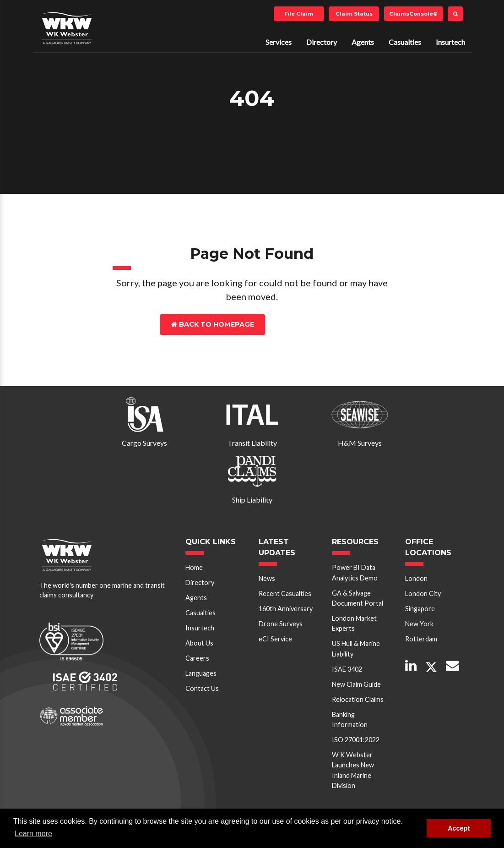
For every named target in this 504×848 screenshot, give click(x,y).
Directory (322, 42)
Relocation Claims (358, 699)
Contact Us (305, 324)
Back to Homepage (213, 324)
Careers (197, 658)
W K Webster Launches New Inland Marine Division (353, 770)
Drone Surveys (281, 624)
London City (423, 594)
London (416, 578)
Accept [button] (459, 828)
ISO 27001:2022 (356, 740)
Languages (201, 673)
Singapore (420, 609)
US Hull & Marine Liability (356, 648)
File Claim (299, 14)
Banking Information (350, 719)
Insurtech (450, 42)
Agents (363, 42)
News (267, 578)
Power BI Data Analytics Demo (355, 572)
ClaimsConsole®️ (413, 14)
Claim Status (354, 14)
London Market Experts (354, 623)
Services (279, 42)
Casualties (405, 42)
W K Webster (67, 28)
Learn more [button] (33, 834)
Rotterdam (421, 639)
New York (419, 624)
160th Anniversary (286, 609)
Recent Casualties (285, 594)
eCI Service (275, 639)
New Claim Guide (356, 684)
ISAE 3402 (347, 669)
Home (194, 567)
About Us (199, 643)
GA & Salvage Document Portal (358, 598)
